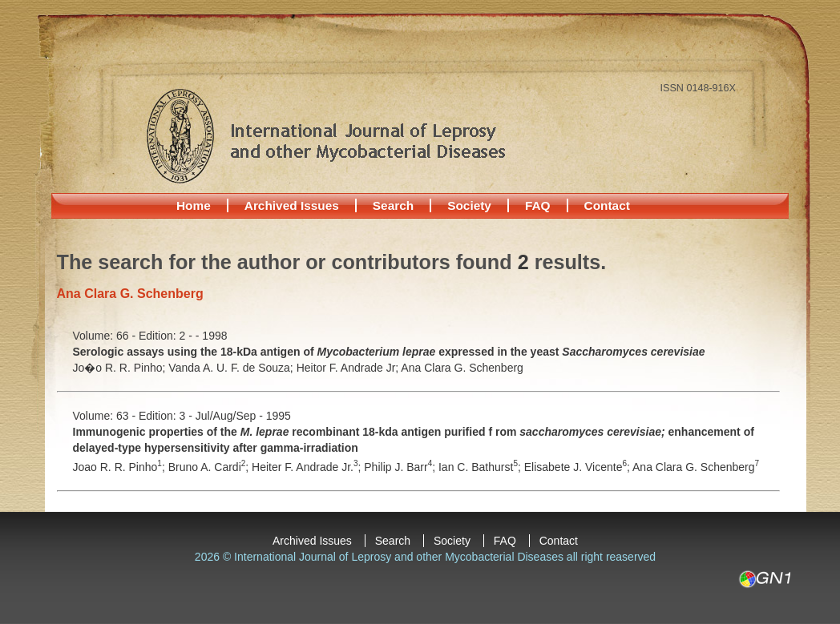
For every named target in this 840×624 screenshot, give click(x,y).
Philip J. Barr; (401, 467)
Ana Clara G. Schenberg (462, 368)
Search (393, 205)
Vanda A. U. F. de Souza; (232, 368)
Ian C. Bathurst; (481, 467)
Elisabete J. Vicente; (578, 467)
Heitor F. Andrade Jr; (349, 368)
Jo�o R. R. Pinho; (121, 368)
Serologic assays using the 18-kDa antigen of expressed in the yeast (389, 352)
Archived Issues (292, 205)
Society (469, 205)
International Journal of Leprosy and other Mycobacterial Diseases (325, 135)
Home (194, 205)
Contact (607, 205)
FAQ (538, 205)
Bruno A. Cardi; (210, 467)
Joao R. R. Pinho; (121, 467)
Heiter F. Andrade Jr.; (308, 467)
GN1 (764, 579)
